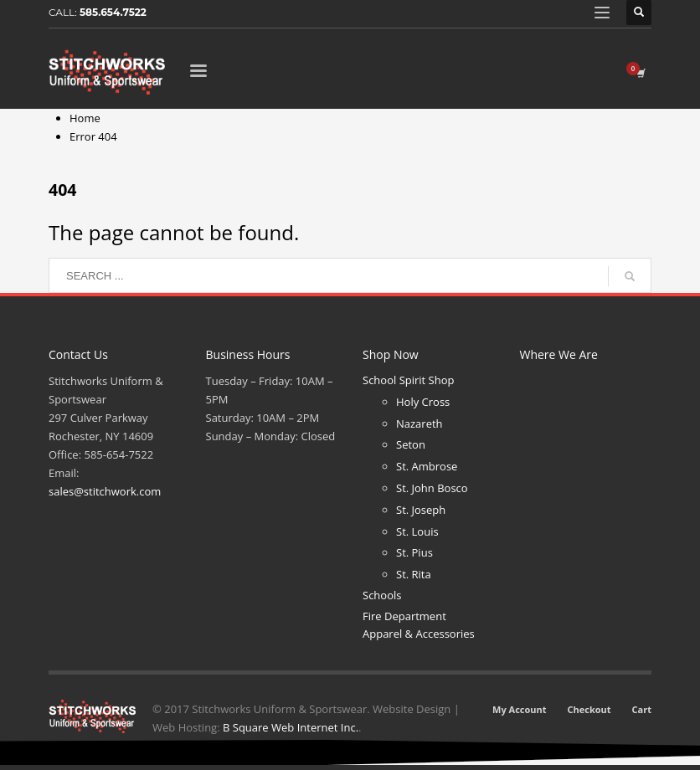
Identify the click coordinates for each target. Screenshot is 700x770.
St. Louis (417, 531)
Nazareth (419, 423)
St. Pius (414, 552)
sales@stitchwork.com (105, 491)
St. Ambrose (427, 466)
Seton (411, 444)
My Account (519, 709)
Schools (382, 595)
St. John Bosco (432, 488)
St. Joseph (421, 510)
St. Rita (414, 574)
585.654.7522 (113, 12)
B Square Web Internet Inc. (291, 727)
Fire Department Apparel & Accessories (419, 625)
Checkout (589, 709)
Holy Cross (423, 402)
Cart (642, 709)
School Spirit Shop (408, 380)
